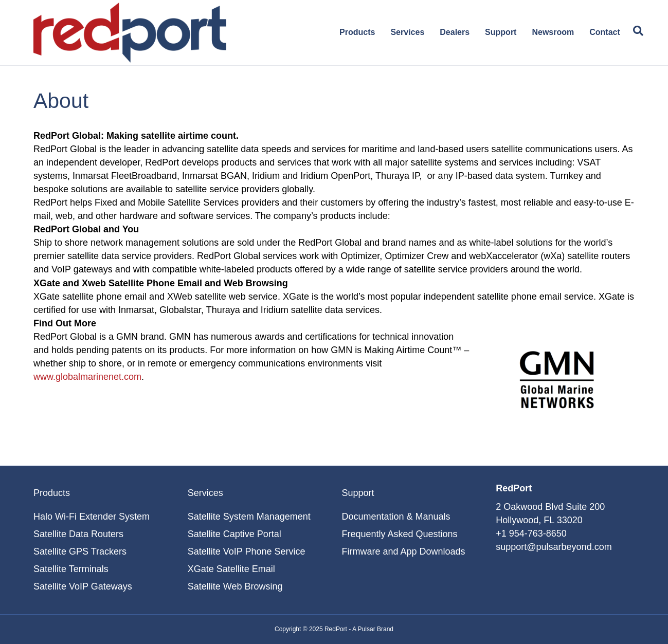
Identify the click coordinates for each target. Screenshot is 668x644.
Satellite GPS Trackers (80, 551)
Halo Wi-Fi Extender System (92, 517)
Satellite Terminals (71, 569)
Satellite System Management (249, 517)
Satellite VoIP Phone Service (247, 551)
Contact (605, 32)
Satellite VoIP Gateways (83, 586)
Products (357, 32)
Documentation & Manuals (396, 517)
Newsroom (553, 32)
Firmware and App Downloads (403, 551)
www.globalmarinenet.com (87, 377)
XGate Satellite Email (231, 569)
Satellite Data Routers (78, 534)
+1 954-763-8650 (531, 533)
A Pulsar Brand (373, 629)
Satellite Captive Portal (234, 534)
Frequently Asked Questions (399, 534)
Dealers (455, 32)
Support (501, 32)
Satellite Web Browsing (235, 586)
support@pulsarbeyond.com (554, 547)
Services (407, 32)
